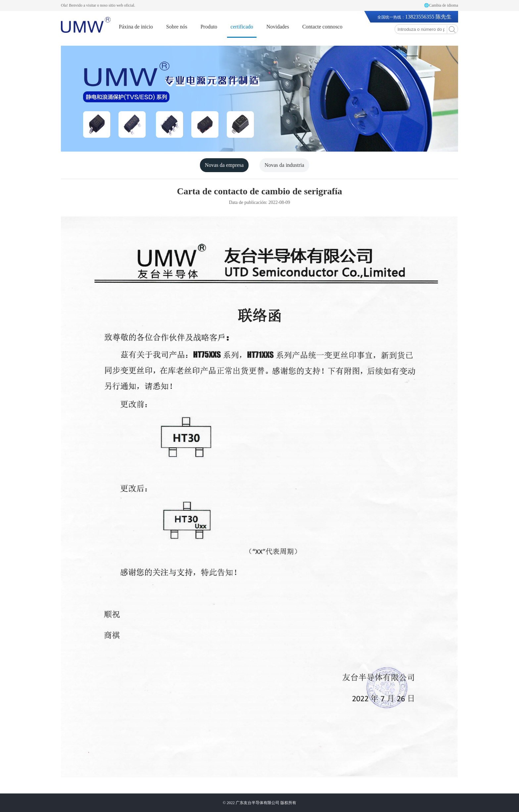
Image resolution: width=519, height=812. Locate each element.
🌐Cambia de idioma (441, 5)
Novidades (278, 27)
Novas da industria (284, 165)
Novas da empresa (224, 165)
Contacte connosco (322, 27)
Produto (209, 27)
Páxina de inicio (136, 27)
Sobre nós (177, 27)
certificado (242, 27)
